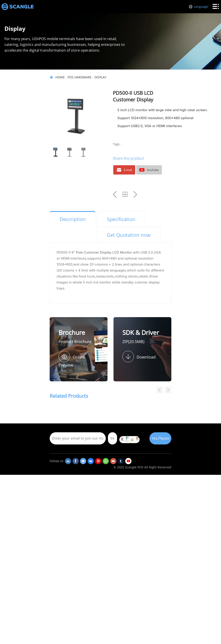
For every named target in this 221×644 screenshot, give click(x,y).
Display (100, 77)
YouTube (148, 170)
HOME (60, 77)
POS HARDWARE (80, 77)
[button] (168, 390)
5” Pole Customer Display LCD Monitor (102, 252)
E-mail (124, 170)
